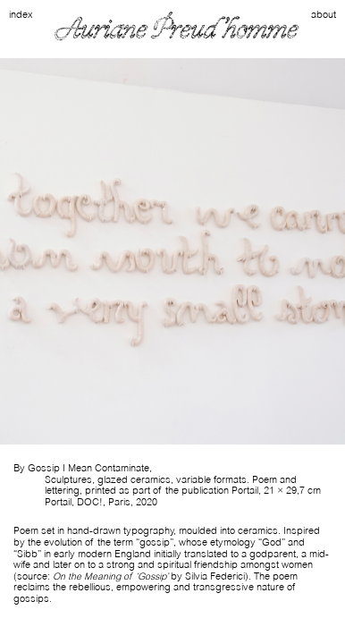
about (324, 15)
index (21, 15)
